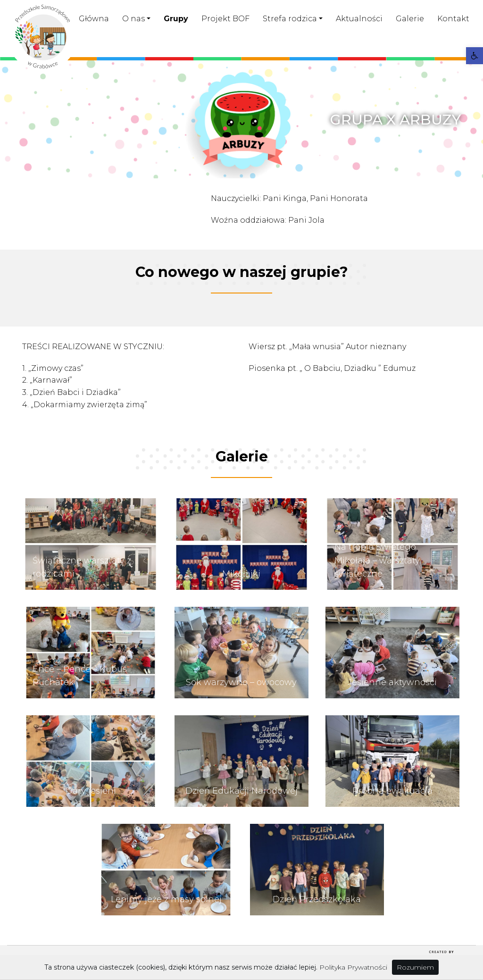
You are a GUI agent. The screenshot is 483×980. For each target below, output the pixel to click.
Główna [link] (94, 19)
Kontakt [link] (453, 19)
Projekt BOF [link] (225, 19)
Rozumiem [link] (415, 967)
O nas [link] (133, 19)
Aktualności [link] (359, 19)
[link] (475, 56)
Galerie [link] (410, 19)
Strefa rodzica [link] (290, 19)
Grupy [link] (176, 19)
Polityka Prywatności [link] (353, 967)
